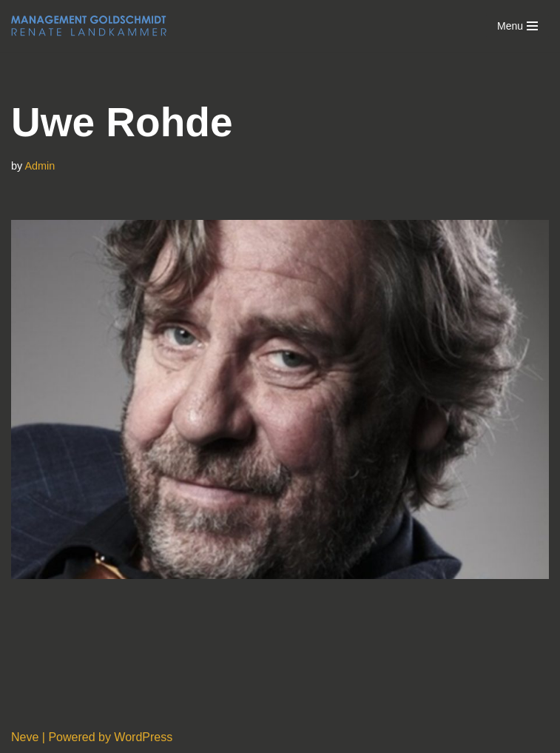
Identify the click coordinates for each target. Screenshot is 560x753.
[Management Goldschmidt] (89, 26)
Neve (25, 737)
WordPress (143, 737)
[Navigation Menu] (517, 26)
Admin (40, 166)
